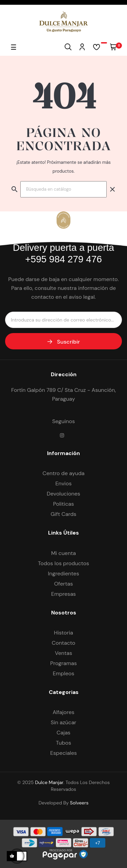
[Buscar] (63, 189)
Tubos (63, 743)
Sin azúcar (64, 722)
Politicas (64, 504)
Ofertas (64, 584)
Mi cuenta (63, 553)
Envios (64, 483)
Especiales (63, 753)
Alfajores (63, 712)
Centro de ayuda (63, 473)
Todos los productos (63, 563)
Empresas (63, 594)
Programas (63, 663)
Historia (63, 633)
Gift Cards (64, 514)
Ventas (63, 653)
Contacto (64, 643)
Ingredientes (64, 574)
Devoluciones (63, 494)
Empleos (64, 673)
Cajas (63, 733)
